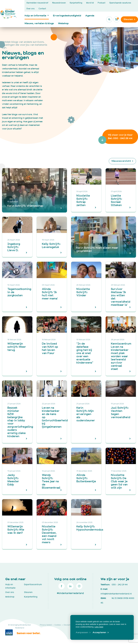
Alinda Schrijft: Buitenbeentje (86, 478)
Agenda (90, 15)
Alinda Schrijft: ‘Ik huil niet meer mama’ (50, 294)
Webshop (63, 23)
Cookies (58, 625)
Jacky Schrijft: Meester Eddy (13, 480)
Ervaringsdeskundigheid (67, 15)
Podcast (102, 3)
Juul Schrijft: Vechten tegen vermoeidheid (121, 412)
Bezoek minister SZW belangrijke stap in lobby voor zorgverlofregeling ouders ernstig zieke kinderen (20, 422)
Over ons (31, 9)
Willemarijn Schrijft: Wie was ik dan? (16, 529)
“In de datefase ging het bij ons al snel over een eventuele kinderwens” (85, 353)
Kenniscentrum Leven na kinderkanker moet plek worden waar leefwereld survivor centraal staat (121, 356)
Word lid (90, 3)
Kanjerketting (76, 3)
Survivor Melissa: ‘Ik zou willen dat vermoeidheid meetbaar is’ (121, 297)
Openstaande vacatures (120, 3)
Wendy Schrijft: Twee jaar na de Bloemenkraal (51, 481)
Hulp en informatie (35, 15)
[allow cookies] (101, 633)
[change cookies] (83, 633)
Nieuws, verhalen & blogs (39, 23)
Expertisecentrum (32, 585)
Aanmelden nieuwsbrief (37, 3)
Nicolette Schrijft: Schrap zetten (83, 200)
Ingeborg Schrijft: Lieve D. (14, 247)
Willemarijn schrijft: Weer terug (17, 347)
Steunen (28, 592)
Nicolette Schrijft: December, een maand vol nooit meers (49, 534)
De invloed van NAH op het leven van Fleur (50, 348)
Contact (42, 9)
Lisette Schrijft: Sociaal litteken (116, 200)
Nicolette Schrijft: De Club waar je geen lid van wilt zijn (119, 481)
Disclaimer (68, 625)
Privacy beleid (46, 625)
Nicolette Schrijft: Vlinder (83, 292)
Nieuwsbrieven (59, 3)
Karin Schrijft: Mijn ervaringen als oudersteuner (86, 414)
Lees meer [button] (99, 627)
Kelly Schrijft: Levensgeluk (51, 245)
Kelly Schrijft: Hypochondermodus (90, 528)
